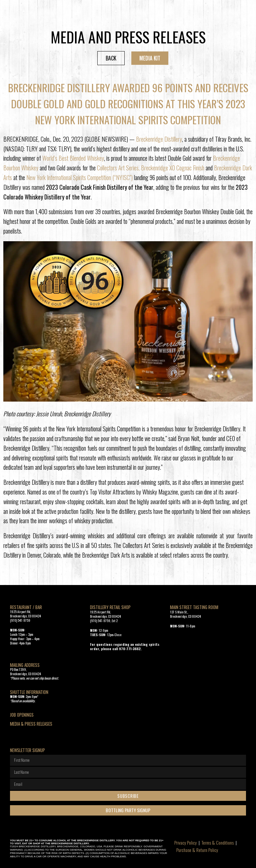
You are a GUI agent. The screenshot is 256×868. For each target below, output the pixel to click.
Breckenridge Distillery (159, 139)
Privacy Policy (185, 842)
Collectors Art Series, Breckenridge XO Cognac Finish (151, 168)
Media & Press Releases (31, 724)
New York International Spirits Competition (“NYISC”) (79, 177)
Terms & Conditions (218, 842)
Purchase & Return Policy (197, 850)
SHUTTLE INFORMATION (29, 692)
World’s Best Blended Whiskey (73, 158)
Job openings (22, 715)
